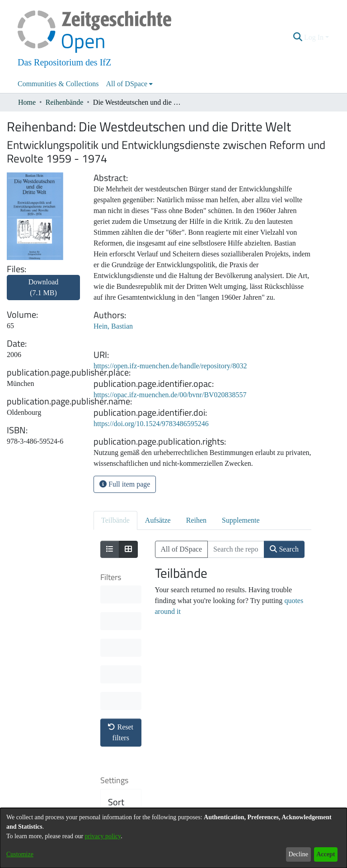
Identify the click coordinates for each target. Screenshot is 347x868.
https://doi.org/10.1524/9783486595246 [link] (151, 424)
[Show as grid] (128, 549)
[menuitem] (130, 84)
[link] (43, 293)
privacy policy (103, 836)
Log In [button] (315, 37)
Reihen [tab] (196, 520)
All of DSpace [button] (127, 84)
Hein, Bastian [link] (113, 326)
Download (44, 287)
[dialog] (173, 838)
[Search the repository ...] (236, 549)
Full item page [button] (125, 484)
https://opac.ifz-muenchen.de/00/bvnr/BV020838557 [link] (170, 395)
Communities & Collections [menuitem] (58, 84)
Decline (298, 854)
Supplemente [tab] (241, 520)
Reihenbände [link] (65, 102)
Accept (326, 854)
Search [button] (284, 549)
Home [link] (27, 102)
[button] (298, 37)
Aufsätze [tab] (158, 520)
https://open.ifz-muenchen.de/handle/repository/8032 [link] (170, 366)
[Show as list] (110, 549)
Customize (20, 854)
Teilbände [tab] (115, 520)
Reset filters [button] (121, 599)
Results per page (122, 748)
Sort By (116, 674)
